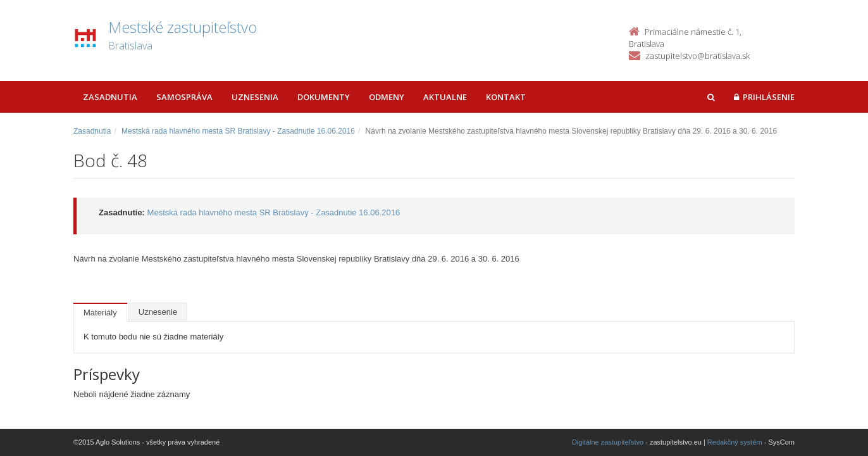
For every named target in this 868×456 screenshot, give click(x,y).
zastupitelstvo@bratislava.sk (697, 56)
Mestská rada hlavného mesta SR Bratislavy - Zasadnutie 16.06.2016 (238, 131)
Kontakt (506, 97)
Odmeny (387, 97)
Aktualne (445, 97)
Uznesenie (158, 312)
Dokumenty (324, 97)
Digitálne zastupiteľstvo (608, 442)
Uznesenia (255, 97)
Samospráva (184, 97)
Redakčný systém (735, 442)
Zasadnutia (110, 97)
